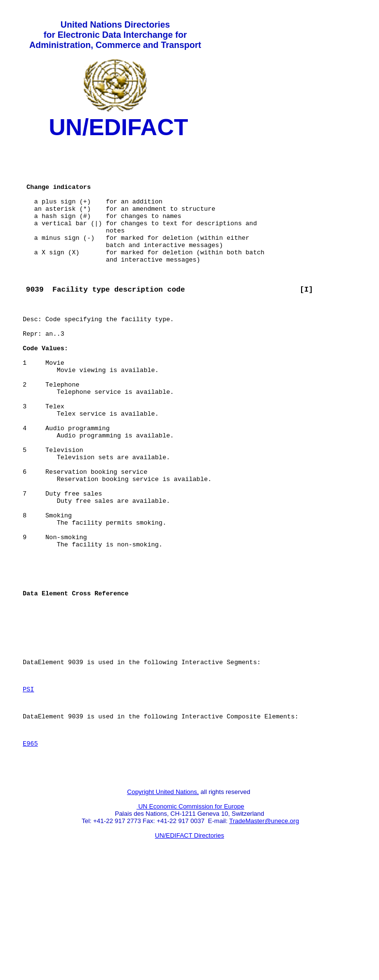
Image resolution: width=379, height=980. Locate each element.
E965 (30, 847)
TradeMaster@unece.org (264, 929)
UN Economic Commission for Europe (190, 915)
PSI (28, 787)
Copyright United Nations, (163, 900)
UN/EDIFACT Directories (189, 944)
